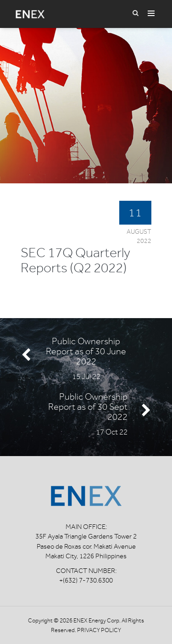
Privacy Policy (99, 630)
